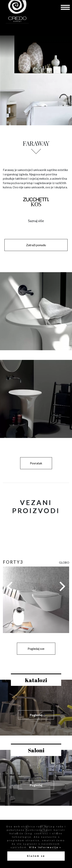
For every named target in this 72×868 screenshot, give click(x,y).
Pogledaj (36, 715)
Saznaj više (36, 221)
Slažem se (36, 856)
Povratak (36, 463)
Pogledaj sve (36, 649)
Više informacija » (45, 847)
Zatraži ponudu (36, 245)
